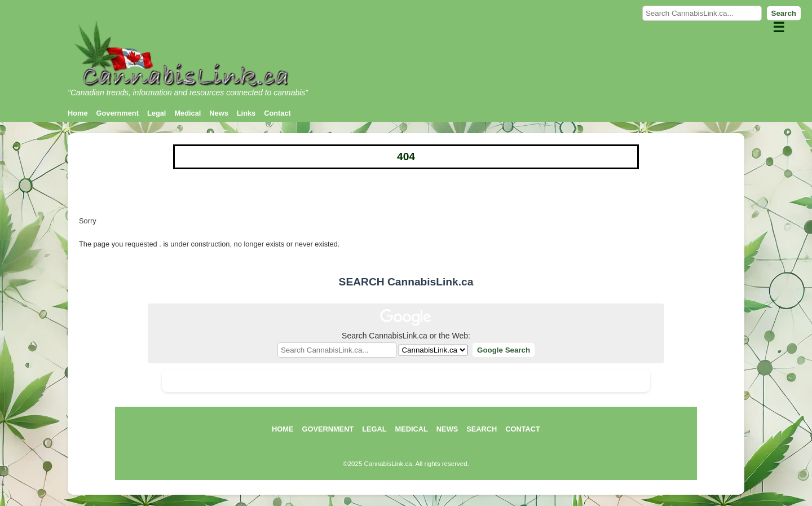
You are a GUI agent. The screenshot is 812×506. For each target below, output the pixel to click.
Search (784, 13)
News (219, 113)
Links (246, 113)
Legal (156, 113)
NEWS (447, 429)
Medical (187, 113)
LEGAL (374, 429)
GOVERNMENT (328, 429)
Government (118, 113)
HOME (283, 429)
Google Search (504, 350)
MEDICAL (412, 429)
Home (78, 113)
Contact (277, 113)
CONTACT (523, 429)
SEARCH (482, 429)
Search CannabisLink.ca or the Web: (406, 336)
